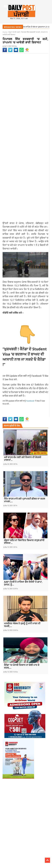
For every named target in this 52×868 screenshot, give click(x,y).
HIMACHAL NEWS (8, 413)
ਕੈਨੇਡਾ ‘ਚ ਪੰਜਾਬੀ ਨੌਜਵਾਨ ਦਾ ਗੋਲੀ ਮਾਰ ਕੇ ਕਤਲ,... (22, 666)
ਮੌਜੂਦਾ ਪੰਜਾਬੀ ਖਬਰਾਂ (14, 32)
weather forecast (34, 413)
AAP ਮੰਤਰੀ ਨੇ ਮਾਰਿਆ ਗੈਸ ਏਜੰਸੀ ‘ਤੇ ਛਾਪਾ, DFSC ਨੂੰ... (23, 583)
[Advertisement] (26, 87)
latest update (18, 413)
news (25, 413)
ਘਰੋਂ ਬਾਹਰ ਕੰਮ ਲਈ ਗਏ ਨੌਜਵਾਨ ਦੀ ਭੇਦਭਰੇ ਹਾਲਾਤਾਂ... (23, 459)
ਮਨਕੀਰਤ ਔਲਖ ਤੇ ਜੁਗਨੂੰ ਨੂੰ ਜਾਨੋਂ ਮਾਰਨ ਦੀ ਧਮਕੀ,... (22, 625)
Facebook (37, 376)
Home (5, 32)
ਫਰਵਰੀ (13, 227)
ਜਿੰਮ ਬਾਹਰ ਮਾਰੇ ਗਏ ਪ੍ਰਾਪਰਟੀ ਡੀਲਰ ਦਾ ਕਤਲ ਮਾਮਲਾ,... (25, 500)
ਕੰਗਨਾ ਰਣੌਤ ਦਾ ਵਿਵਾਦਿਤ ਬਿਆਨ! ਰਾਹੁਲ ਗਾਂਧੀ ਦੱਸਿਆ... (24, 542)
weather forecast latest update (14, 415)
